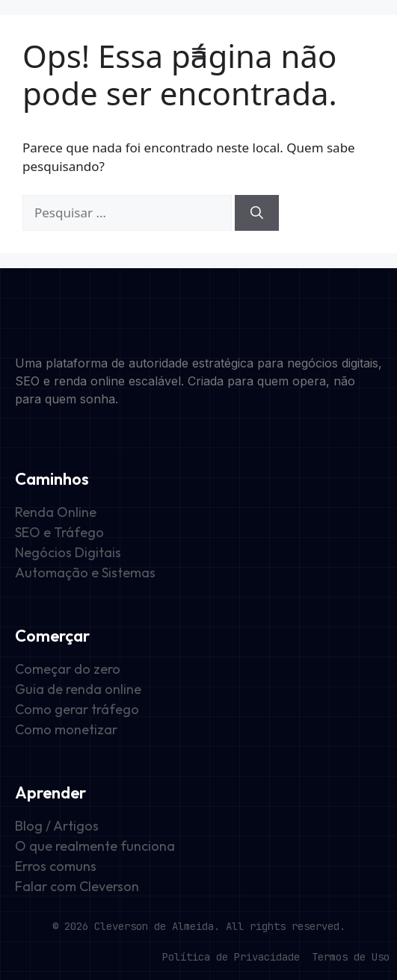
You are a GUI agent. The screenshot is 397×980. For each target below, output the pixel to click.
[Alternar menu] (199, 52)
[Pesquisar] (257, 213)
